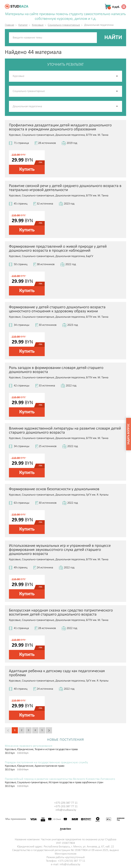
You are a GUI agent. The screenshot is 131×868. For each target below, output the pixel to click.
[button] (117, 106)
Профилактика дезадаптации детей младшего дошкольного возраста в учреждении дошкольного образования (60, 127)
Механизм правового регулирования (29, 746)
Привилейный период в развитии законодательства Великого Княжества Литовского (60, 779)
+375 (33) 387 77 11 (66, 806)
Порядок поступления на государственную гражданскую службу (46, 763)
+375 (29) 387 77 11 (66, 803)
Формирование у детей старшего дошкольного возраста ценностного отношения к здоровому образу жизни (57, 309)
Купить (27, 169)
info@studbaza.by (66, 810)
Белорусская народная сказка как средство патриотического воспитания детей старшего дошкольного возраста (61, 612)
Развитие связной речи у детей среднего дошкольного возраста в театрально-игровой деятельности (65, 188)
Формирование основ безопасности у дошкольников (54, 489)
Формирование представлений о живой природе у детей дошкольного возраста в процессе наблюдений (58, 249)
